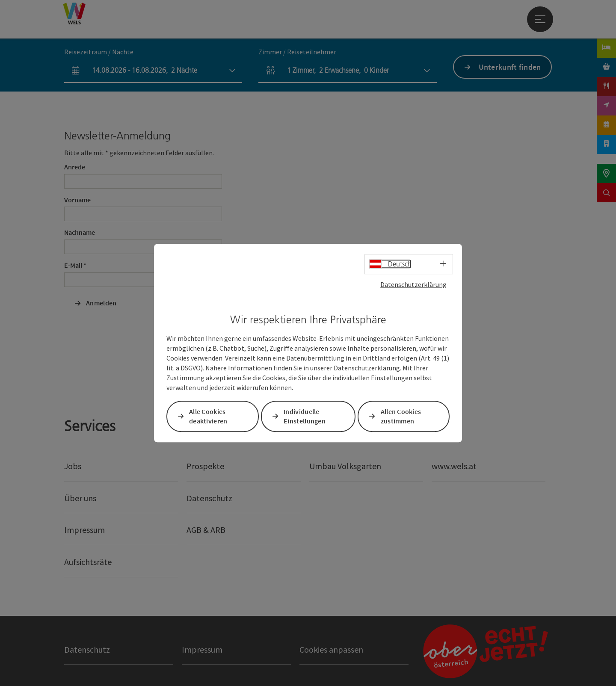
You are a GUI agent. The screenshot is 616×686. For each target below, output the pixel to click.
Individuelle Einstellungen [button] (305, 416)
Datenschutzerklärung (413, 284)
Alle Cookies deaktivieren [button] (208, 416)
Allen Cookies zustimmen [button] (401, 416)
